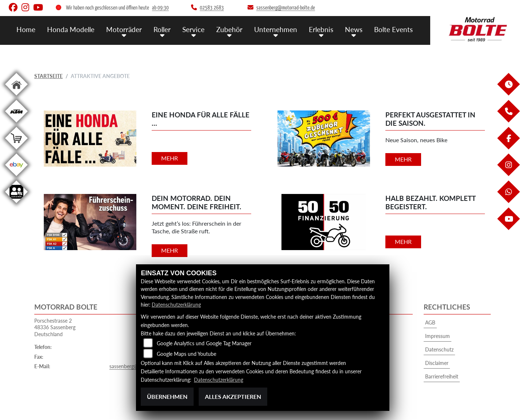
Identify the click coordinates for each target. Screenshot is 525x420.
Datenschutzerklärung (176, 305)
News (354, 29)
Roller (162, 29)
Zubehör (229, 29)
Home (26, 29)
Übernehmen (167, 396)
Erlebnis (321, 29)
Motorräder (124, 29)
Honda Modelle (71, 29)
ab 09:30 (160, 8)
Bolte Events (393, 29)
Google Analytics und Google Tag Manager (204, 343)
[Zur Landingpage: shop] (16, 151)
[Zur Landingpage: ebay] (16, 177)
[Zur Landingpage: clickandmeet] (16, 204)
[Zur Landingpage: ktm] (16, 124)
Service (193, 29)
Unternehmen (276, 29)
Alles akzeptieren (233, 396)
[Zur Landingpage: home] (16, 97)
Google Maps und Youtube (186, 354)
